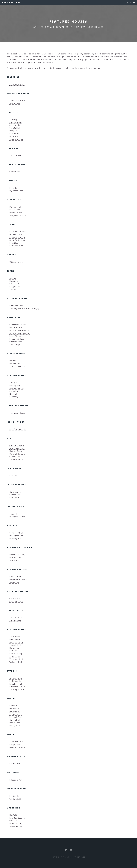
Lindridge (14, 243)
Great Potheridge (17, 240)
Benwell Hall (15, 577)
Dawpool (13, 131)
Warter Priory (16, 824)
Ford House (15, 210)
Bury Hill (13, 706)
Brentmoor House (18, 232)
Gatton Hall (15, 720)
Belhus (13, 278)
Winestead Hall (16, 826)
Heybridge (14, 648)
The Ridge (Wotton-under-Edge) (24, 309)
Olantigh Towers (17, 454)
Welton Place (15, 558)
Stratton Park (16, 342)
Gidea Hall (14, 284)
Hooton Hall (15, 136)
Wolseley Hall (16, 662)
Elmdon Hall (15, 764)
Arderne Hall (15, 125)
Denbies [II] (15, 711)
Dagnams (14, 281)
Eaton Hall (14, 134)
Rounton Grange (17, 818)
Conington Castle (17, 413)
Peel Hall (13, 476)
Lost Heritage (11, 3)
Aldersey (13, 119)
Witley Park (15, 726)
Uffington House (17, 517)
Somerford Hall (16, 139)
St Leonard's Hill (17, 84)
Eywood (13, 361)
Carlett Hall (15, 128)
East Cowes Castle (18, 429)
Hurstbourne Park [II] (19, 333)
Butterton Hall (16, 642)
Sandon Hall (15, 656)
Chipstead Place (17, 445)
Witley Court (15, 799)
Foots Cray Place (17, 448)
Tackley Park (15, 620)
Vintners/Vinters (17, 460)
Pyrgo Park (15, 287)
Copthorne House (18, 325)
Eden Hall (14, 188)
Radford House (16, 246)
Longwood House (17, 339)
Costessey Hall (16, 533)
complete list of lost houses (69, 68)
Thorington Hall (17, 689)
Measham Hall (16, 213)
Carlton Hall (15, 598)
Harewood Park (17, 364)
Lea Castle (14, 796)
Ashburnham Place (18, 742)
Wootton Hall (16, 560)
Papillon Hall (15, 498)
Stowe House (15, 155)
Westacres (14, 582)
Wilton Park (15, 103)
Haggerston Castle (18, 579)
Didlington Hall (16, 536)
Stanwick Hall (16, 821)
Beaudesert (15, 639)
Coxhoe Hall (15, 172)
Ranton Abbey (16, 653)
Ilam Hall (13, 651)
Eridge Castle (16, 745)
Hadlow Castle (16, 451)
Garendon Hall (16, 492)
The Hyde (14, 289)
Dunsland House (17, 234)
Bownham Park (16, 306)
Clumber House (17, 601)
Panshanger (15, 397)
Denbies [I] (15, 709)
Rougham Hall (16, 684)
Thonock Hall (16, 514)
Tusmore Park (16, 618)
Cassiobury (15, 391)
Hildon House (16, 328)
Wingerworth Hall (18, 215)
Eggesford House (17, 237)
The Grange (15, 345)
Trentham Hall (16, 659)
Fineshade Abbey (17, 555)
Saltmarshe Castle (18, 366)
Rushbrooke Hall (17, 687)
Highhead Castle (17, 191)
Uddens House (16, 262)
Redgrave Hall (16, 681)
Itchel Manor (15, 336)
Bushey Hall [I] (16, 385)
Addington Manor (17, 100)
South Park (15, 457)
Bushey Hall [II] (17, 388)
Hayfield (13, 815)
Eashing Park (15, 714)
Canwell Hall (15, 645)
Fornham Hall (16, 678)
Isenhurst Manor (17, 747)
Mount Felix (15, 723)
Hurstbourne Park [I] (19, 330)
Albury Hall (15, 383)
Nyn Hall (13, 394)
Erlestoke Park (16, 780)
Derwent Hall (15, 207)
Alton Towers (16, 637)
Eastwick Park (16, 717)
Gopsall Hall (15, 495)
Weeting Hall (15, 539)
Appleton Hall (16, 122)
